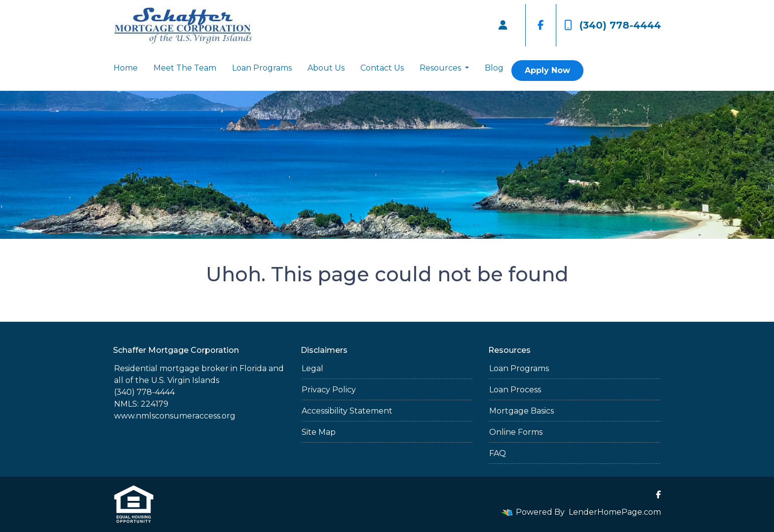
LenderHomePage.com (615, 512)
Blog (494, 68)
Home (126, 68)
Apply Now (547, 70)
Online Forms (516, 432)
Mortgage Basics (522, 411)
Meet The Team (185, 68)
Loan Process (515, 390)
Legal (312, 368)
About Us (326, 68)
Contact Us (382, 68)
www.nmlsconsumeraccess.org (175, 416)
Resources (441, 68)
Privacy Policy (329, 390)
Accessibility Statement (347, 411)
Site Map (319, 432)
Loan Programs (262, 68)
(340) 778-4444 (613, 25)
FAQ (498, 453)
